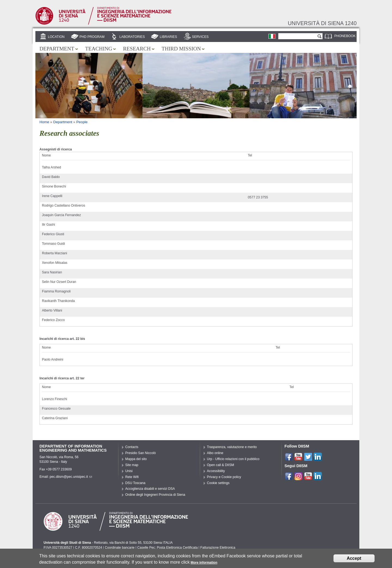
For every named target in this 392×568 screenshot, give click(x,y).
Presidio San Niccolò (140, 453)
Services (200, 37)
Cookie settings (218, 483)
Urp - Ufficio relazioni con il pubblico (233, 459)
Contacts (132, 447)
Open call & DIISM (220, 465)
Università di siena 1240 (322, 23)
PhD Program (92, 37)
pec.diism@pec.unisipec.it (71, 477)
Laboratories (132, 37)
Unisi (129, 471)
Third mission (181, 49)
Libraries (169, 37)
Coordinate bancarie (120, 548)
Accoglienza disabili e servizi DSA (150, 489)
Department (57, 49)
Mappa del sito (136, 459)
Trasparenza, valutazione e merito (232, 447)
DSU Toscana (135, 483)
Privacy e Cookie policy (224, 477)
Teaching (99, 49)
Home (44, 122)
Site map (132, 465)
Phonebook (345, 36)
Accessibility (216, 471)
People (82, 122)
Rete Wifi (132, 477)
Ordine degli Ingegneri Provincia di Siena (155, 495)
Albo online (215, 453)
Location (56, 37)
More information (204, 564)
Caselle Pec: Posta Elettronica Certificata (167, 548)
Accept (354, 560)
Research (137, 49)
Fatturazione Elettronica (218, 548)
